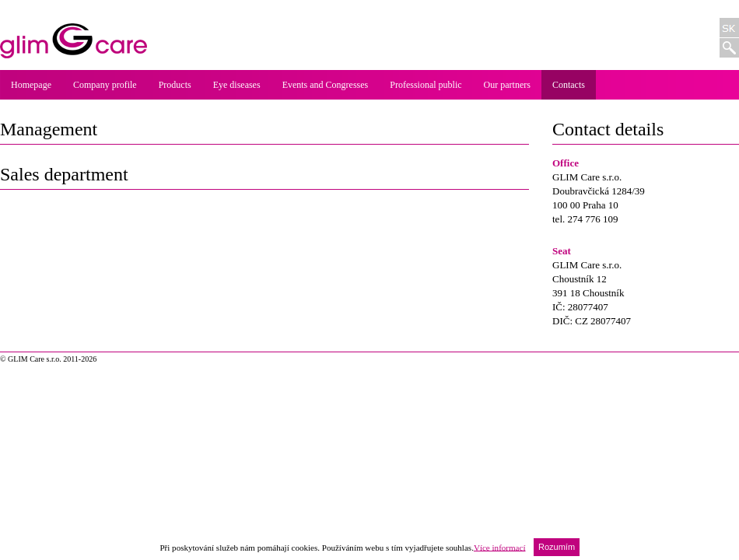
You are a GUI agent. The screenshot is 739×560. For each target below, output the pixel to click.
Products (175, 85)
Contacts (569, 85)
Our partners (507, 85)
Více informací (500, 547)
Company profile (105, 85)
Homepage (31, 85)
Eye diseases (237, 85)
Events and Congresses (326, 85)
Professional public (426, 85)
